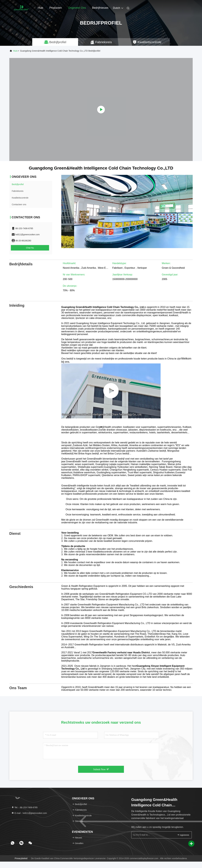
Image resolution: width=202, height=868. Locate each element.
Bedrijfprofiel (18, 184)
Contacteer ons (19, 204)
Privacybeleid (21, 858)
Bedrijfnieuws (100, 8)
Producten (56, 8)
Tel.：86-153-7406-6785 (25, 807)
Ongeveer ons (77, 8)
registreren (183, 835)
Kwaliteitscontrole (20, 198)
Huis (40, 8)
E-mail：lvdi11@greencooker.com (29, 813)
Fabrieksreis (18, 191)
